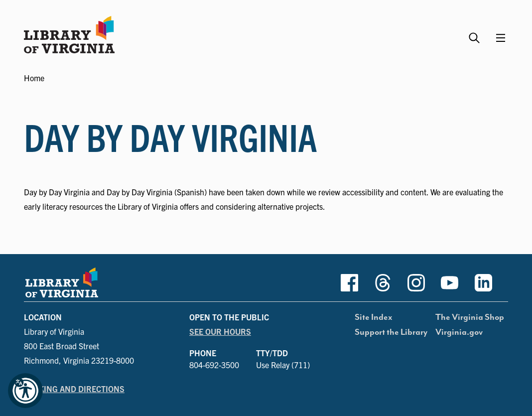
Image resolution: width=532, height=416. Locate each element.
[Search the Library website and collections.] (475, 34)
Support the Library (391, 332)
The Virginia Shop (470, 317)
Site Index (374, 317)
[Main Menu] (501, 38)
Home (34, 78)
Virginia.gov (459, 332)
